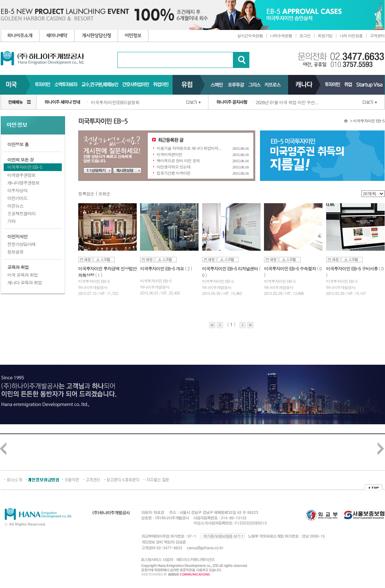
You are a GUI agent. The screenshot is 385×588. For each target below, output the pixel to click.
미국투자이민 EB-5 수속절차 (290, 268)
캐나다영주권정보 (23, 183)
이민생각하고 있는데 (173, 167)
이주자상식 (17, 190)
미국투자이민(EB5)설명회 (115, 102)
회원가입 (325, 36)
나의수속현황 (281, 36)
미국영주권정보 (21, 175)
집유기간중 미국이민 (173, 173)
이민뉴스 (15, 206)
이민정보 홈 (18, 144)
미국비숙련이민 (169, 154)
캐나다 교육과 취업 (24, 282)
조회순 (104, 194)
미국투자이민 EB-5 (25, 167)
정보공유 (15, 252)
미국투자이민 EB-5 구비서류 (353, 268)
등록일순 (86, 194)
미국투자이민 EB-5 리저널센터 (231, 268)
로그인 (305, 36)
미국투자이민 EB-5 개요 (163, 268)
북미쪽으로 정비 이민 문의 (178, 161)
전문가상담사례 (21, 244)
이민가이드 (17, 198)
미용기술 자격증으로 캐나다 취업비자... (189, 148)
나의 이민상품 (351, 36)
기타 (11, 221)
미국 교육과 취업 (22, 275)
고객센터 (377, 36)
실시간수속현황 (250, 36)
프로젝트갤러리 (21, 213)
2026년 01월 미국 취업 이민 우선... (287, 102)
